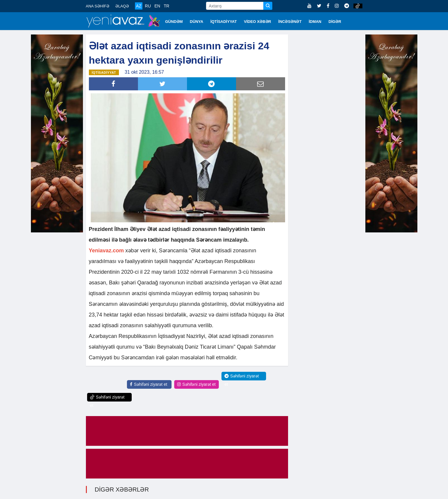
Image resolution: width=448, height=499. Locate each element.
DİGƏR (335, 22)
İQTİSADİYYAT (224, 22)
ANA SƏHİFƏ (98, 6)
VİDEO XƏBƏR (258, 22)
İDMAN (315, 22)
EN (157, 6)
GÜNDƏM (174, 22)
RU (148, 6)
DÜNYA (197, 22)
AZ (139, 6)
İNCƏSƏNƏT (290, 22)
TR (167, 6)
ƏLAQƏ (122, 6)
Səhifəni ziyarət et (148, 384)
